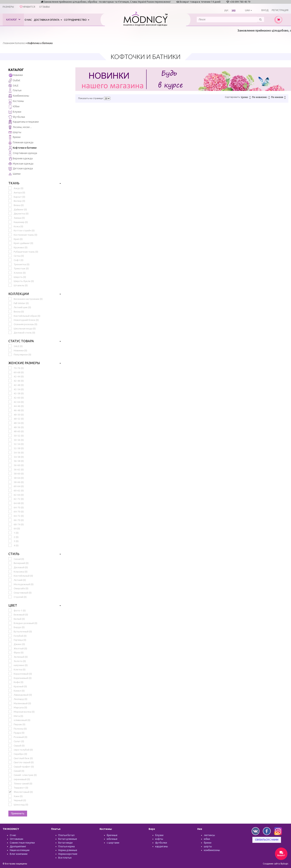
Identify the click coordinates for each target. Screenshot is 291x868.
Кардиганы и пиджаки (24, 122)
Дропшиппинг (18, 846)
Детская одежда (21, 169)
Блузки (15, 112)
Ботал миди (65, 843)
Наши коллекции (20, 850)
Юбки (14, 107)
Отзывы (44, 7)
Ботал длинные (68, 839)
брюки (208, 843)
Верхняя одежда (20, 159)
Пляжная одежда (21, 143)
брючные (112, 835)
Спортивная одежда (23, 153)
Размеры (8, 7)
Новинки (16, 75)
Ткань (14, 183)
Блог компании (19, 854)
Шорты (15, 132)
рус (226, 10)
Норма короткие (68, 854)
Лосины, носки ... (20, 127)
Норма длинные (68, 850)
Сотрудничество (76, 20)
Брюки (14, 137)
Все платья (65, 858)
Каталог (13, 20)
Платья (15, 91)
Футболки (17, 117)
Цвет (13, 605)
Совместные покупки (22, 843)
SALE (13, 86)
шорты (208, 846)
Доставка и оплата (47, 20)
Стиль (14, 554)
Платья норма (66, 846)
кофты (159, 839)
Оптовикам (16, 839)
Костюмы (16, 101)
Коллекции (19, 294)
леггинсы (209, 835)
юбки (207, 839)
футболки (161, 843)
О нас (28, 20)
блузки (159, 835)
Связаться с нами (267, 840)
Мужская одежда (21, 164)
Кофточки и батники (22, 148)
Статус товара (21, 341)
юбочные (112, 839)
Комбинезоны (19, 96)
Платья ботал (66, 835)
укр (234, 10)
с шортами (113, 843)
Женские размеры (24, 363)
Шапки (14, 174)
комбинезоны (212, 850)
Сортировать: (233, 97)
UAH (247, 10)
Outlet (14, 81)
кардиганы (162, 846)
